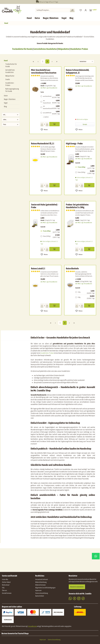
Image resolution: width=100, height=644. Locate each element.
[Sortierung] (86, 61)
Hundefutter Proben (47, 353)
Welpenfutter (64, 49)
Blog (5, 106)
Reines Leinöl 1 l (38, 268)
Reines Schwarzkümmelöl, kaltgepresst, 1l (78, 71)
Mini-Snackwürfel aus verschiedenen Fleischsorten (44, 71)
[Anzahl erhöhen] (47, 124)
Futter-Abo (5, 579)
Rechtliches (40, 576)
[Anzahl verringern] (42, 124)
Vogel (6, 103)
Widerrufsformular (40, 585)
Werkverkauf (6, 585)
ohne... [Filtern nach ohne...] (11, 119)
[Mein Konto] (86, 10)
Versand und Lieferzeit (42, 579)
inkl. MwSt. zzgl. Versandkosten (49, 88)
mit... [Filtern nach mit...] (11, 115)
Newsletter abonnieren (77, 587)
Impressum (38, 590)
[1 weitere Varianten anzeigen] (50, 117)
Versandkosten (32, 626)
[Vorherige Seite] (38, 61)
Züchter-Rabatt (6, 582)
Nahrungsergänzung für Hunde (12, 90)
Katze (6, 96)
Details (85, 124)
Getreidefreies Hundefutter (45, 49)
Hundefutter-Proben (79, 49)
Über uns (4, 590)
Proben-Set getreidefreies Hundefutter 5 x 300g (77, 206)
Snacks (8, 79)
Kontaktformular (7, 593)
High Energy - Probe (74, 143)
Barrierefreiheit (40, 596)
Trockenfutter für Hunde (22, 49)
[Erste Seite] (33, 61)
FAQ (3, 588)
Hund (6, 61)
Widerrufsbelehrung (41, 582)
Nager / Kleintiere (10, 99)
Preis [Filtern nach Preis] (11, 124)
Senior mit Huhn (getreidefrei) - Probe (45, 206)
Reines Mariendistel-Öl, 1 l (43, 143)
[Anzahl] (44, 124)
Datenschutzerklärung (42, 593)
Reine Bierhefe (72, 268)
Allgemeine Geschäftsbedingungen (45, 588)
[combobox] (53, 10)
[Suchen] (72, 10)
